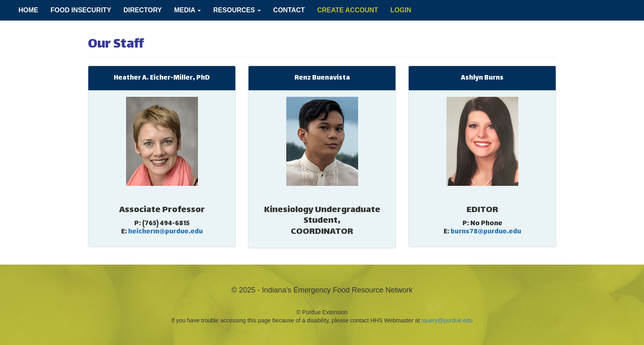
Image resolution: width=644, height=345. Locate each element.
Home (28, 10)
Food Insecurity (81, 10)
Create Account (347, 10)
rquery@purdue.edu (447, 320)
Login (401, 10)
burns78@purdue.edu (486, 232)
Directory (143, 10)
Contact (289, 10)
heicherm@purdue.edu (166, 232)
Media (187, 10)
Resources (237, 10)
